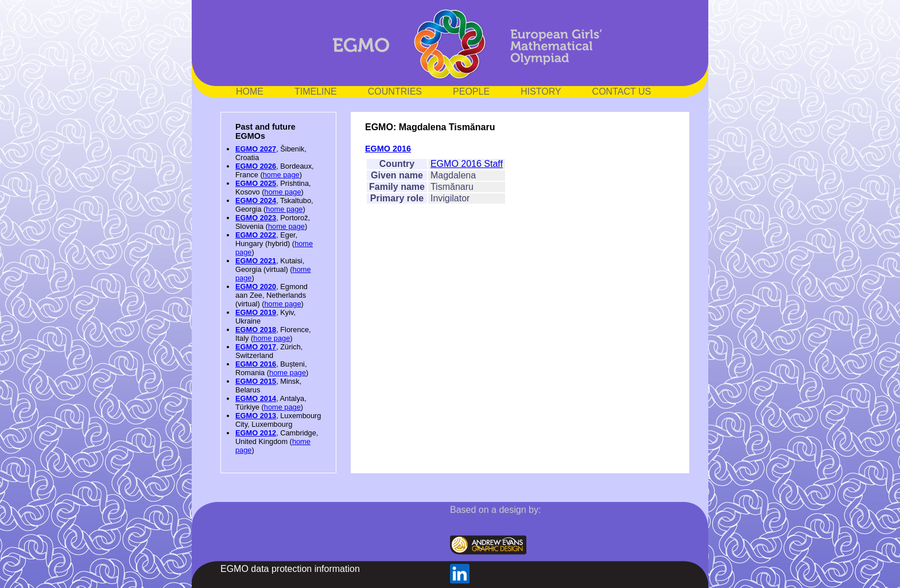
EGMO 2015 (256, 381)
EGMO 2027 (256, 149)
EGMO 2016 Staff (467, 164)
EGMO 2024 (256, 200)
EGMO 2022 (256, 235)
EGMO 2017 (256, 347)
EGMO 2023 (256, 218)
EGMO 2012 (256, 433)
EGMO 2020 (256, 287)
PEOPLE (471, 91)
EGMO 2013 (256, 416)
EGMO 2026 (256, 166)
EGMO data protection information (290, 569)
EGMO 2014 (256, 398)
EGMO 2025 (256, 183)
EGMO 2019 (256, 312)
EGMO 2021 (256, 261)
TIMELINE (316, 91)
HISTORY (541, 91)
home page (281, 175)
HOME (250, 91)
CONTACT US (622, 91)
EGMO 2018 (256, 330)
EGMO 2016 (256, 364)
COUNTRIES (395, 91)
